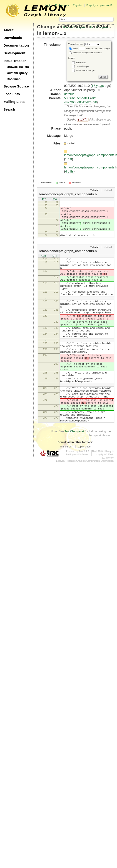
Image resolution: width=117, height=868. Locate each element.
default (69, 94)
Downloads (13, 38)
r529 (43, 263)
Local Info (12, 94)
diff (93, 98)
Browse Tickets (18, 67)
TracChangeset (74, 476)
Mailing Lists (14, 102)
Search (9, 109)
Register (78, 5)
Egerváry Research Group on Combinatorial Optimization (85, 506)
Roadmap (14, 79)
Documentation (16, 45)
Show (73, 49)
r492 (43, 200)
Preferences (62, 5)
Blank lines (81, 62)
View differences (76, 44)
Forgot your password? (99, 5)
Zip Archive (84, 491)
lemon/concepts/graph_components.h (68, 194)
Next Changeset (99, 27)
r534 (54, 200)
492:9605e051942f (77, 102)
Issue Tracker (15, 61)
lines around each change (94, 49)
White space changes (86, 70)
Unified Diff (66, 491)
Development (14, 53)
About (8, 30)
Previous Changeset (75, 27)
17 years (98, 86)
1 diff (69, 159)
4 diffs (69, 171)
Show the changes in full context (86, 53)
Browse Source (16, 86)
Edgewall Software (79, 499)
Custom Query (17, 73)
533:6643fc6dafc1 (77, 98)
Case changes (82, 66)
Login (48, 5)
